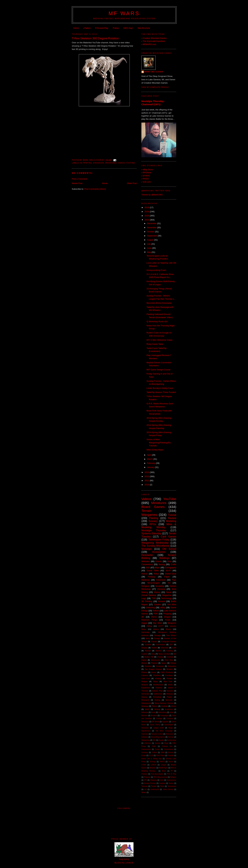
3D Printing (86, 163)
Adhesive (145, 712)
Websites (146, 561)
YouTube (130, 163)
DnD (148, 568)
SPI (145, 780)
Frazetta (171, 755)
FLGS (151, 755)
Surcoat (171, 737)
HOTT (161, 626)
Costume (170, 719)
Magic (171, 728)
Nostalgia (147, 549)
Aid (175, 654)
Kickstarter (147, 555)
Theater (154, 786)
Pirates (170, 678)
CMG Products (167, 672)
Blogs (166, 743)
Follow (116, 28)
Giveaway (145, 728)
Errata (144, 755)
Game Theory (155, 725)
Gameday (145, 632)
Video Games (168, 789)
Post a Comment (79, 179)
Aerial (153, 712)
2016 (147, 212)
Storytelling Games (158, 737)
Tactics (171, 783)
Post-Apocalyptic (157, 774)
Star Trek (168, 681)
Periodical (157, 697)
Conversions (169, 749)
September (152, 236)
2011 (147, 481)
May (149, 252)
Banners (144, 716)
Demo (154, 617)
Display (144, 648)
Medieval (146, 580)
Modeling (171, 521)
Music (164, 771)
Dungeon (146, 586)
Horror (171, 762)
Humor (144, 574)
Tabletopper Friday (159, 540)
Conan (157, 749)
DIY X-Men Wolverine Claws (159, 340)
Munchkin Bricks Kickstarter (159, 303)
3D (143, 617)
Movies (144, 663)
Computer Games (169, 641)
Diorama (161, 589)
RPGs (153, 524)
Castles (157, 604)
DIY (171, 644)
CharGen (157, 675)
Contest (148, 644)
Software (145, 737)
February (152, 463)
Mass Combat (164, 654)
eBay (163, 607)
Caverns (145, 675)
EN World (156, 722)
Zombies (148, 666)
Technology (166, 598)
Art (169, 583)
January (151, 467)
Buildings (164, 558)
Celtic (154, 746)
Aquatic (161, 740)
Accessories (159, 552)
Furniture (169, 675)
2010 (147, 485)
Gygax (144, 623)
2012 (147, 476)
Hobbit (154, 648)
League (164, 765)
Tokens (155, 706)
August (151, 240)
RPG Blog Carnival (160, 777)
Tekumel (144, 786)
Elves (170, 685)
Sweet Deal (171, 574)
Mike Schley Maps (155, 450)
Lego (144, 598)
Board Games (153, 507)
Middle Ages (163, 768)
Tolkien (156, 611)
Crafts (173, 564)
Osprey (144, 697)
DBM (163, 752)
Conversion (160, 644)
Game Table (153, 571)
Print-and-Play (102, 28)
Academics (169, 709)
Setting (157, 700)
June (150, 248)
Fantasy (152, 577)
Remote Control (157, 734)
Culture (155, 752)
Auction (159, 651)
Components (146, 749)
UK (146, 789)
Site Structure (144, 28)
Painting (154, 518)
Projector (147, 777)
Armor (154, 672)
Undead (164, 706)
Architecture (158, 685)
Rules (156, 574)
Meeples (153, 768)
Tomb (162, 786)
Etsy (153, 654)
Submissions (172, 780)
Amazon (145, 685)
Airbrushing (163, 712)
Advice (156, 629)
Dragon (167, 617)
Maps (157, 568)
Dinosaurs (99, 163)
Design (157, 638)
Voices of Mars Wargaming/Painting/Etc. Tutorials (159, 443)
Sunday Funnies (150, 783)
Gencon (170, 691)
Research (145, 700)
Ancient (162, 601)
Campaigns (165, 716)
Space (164, 663)
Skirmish (169, 700)
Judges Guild (158, 728)
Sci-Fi (168, 571)
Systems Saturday (151, 533)
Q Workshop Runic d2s (157, 321)
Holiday (158, 678)
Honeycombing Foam (156, 270)
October (151, 232)
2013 (147, 472)
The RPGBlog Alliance (124, 859)
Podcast (144, 774)
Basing (162, 564)
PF (172, 771)
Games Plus (157, 691)
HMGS (162, 762)
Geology (153, 762)
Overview (145, 734)
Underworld (155, 789)
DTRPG (146, 176)
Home (76, 28)
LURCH (154, 765)
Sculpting (160, 586)
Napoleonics (146, 731)
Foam (168, 620)
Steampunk (146, 703)
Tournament (172, 786)
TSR (154, 598)
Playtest (154, 663)
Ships (155, 681)
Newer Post (77, 183)
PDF (156, 614)
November (152, 228)
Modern (170, 669)
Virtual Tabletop (149, 595)
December (152, 223)
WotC (147, 709)
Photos (144, 672)
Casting (170, 651)
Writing (157, 709)
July (149, 244)
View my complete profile (155, 87)
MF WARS (124, 13)
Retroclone (170, 734)
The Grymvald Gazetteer (154, 41)
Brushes (154, 716)
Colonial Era (167, 746)
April (149, 455)
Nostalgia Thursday (154, 530)
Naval (169, 592)
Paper (167, 577)
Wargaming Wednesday (155, 543)
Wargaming (146, 740)
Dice (169, 561)
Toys (174, 580)
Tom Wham (171, 635)
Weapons (172, 623)
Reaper (144, 681)
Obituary (170, 694)
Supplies (162, 783)
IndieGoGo (158, 694)
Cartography (170, 568)
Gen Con (146, 678)
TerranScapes (154, 583)
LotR (174, 648)
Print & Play (172, 774)
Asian (172, 712)
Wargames (149, 515)
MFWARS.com (149, 44)
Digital (144, 660)
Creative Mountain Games (155, 38)
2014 (147, 220)
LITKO (144, 765)
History (157, 592)
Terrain (146, 511)
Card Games (168, 537)
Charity (160, 657)
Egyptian (165, 722)
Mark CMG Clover (154, 72)
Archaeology (172, 740)
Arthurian (148, 743)
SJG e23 (147, 182)
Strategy (145, 706)
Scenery (153, 521)
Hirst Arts (169, 660)
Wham (144, 792)
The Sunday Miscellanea (155, 546)
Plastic (170, 697)
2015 (147, 216)
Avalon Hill (149, 657)
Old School (169, 549)
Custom (145, 654)
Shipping (153, 780)
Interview (165, 648)
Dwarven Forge (149, 620)
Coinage (159, 719)
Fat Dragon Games (153, 669)
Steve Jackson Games (164, 703)
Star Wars (157, 623)
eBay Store (148, 170)
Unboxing (150, 607)
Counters (145, 752)
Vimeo (174, 706)
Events (159, 561)
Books (168, 629)
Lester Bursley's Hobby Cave (160, 388)
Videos (121, 163)
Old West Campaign (164, 731)
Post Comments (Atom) (95, 189)
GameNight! (169, 725)
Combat (170, 657)
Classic (154, 641)
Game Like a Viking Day (152, 759)
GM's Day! (128, 28)
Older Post (132, 183)
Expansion (146, 688)
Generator (146, 694)
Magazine (167, 595)
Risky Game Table (155, 344)
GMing (149, 626)
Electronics (156, 660)
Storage (157, 635)
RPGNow (147, 173)
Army (148, 638)
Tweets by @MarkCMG (152, 195)
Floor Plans (160, 755)
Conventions (147, 564)
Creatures (160, 666)
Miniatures (111, 163)
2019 (147, 207)
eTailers (87, 28)
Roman (148, 651)
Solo (162, 780)
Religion (173, 777)
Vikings (173, 663)
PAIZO (146, 179)
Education (172, 666)
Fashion (159, 688)
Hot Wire (172, 604)
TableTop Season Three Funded (161, 392)
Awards (158, 743)
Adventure (161, 580)
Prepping (167, 614)
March (150, 459)
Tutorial (172, 515)
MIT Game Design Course (158, 370)
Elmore (171, 752)
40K (154, 740)
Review (172, 518)
